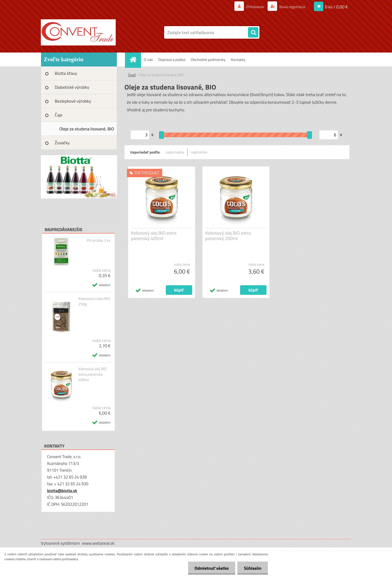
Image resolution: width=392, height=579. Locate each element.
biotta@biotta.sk (62, 491)
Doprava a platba (172, 59)
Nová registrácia (292, 7)
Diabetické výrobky (72, 87)
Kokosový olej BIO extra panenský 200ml (228, 236)
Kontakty (238, 59)
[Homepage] (135, 59)
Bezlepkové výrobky (73, 101)
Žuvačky (62, 143)
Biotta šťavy (66, 73)
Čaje (59, 115)
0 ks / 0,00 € (336, 7)
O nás (148, 59)
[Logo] (78, 32)
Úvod (132, 75)
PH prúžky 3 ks (99, 240)
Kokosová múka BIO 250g (94, 301)
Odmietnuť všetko (211, 568)
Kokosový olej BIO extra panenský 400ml (93, 374)
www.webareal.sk (98, 543)
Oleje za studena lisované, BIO (87, 129)
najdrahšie (199, 152)
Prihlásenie (255, 7)
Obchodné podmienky (208, 59)
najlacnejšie (175, 152)
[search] (253, 33)
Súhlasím (252, 568)
